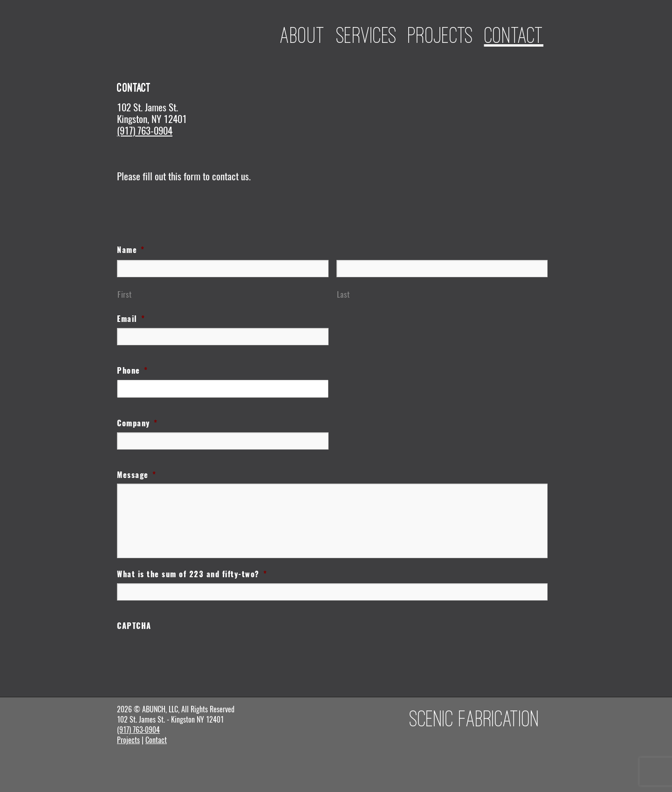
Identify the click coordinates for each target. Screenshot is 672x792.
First (124, 294)
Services (367, 35)
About (303, 35)
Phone (132, 371)
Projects (441, 35)
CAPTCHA (134, 626)
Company (137, 423)
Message (137, 475)
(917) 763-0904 (145, 131)
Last (343, 294)
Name (131, 250)
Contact (514, 35)
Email (131, 319)
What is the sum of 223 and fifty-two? (192, 574)
